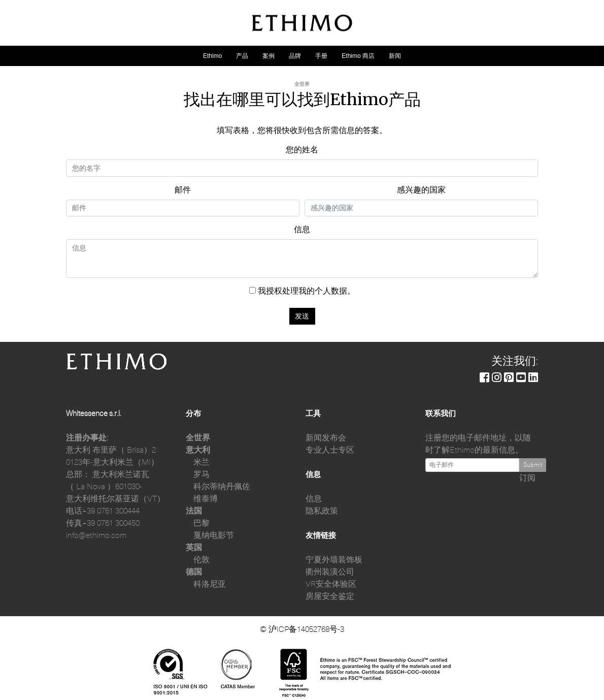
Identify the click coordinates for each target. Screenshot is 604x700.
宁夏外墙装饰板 (334, 560)
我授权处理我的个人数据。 (302, 291)
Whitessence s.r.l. (94, 413)
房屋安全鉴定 (330, 596)
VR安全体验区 (331, 584)
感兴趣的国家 (421, 190)
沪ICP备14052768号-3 (306, 629)
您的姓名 (302, 150)
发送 (302, 316)
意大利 (198, 450)
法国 (194, 511)
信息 (302, 230)
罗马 (202, 474)
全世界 (198, 438)
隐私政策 (322, 511)
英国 (194, 548)
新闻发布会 (326, 438)
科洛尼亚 (210, 584)
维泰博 (206, 499)
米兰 (202, 462)
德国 (194, 572)
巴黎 (202, 523)
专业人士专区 (330, 450)
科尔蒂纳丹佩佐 (222, 487)
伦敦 (202, 560)
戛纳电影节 (214, 535)
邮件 (183, 190)
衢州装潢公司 (330, 572)
